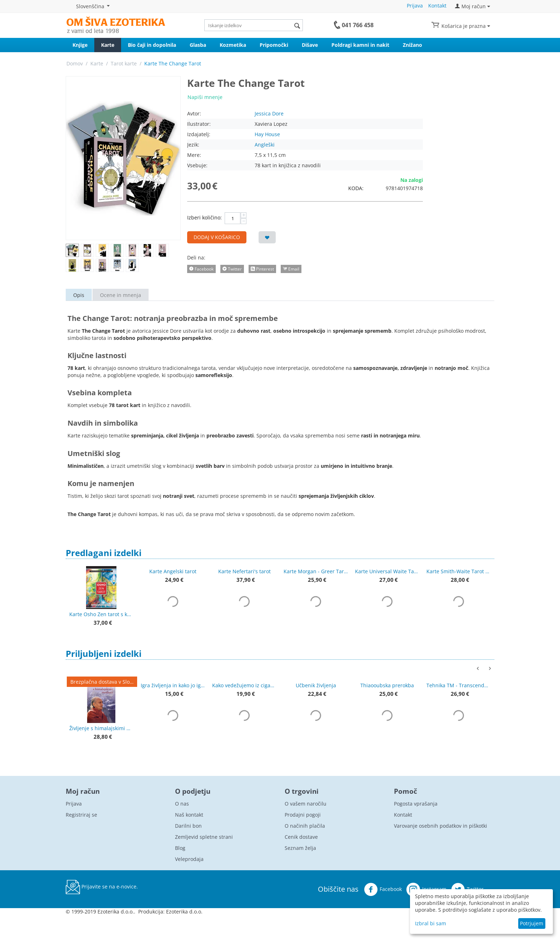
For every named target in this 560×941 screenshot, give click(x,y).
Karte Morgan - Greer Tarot (316, 571)
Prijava (415, 6)
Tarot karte (124, 63)
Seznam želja (300, 848)
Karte (108, 45)
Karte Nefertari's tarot (244, 571)
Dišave (310, 45)
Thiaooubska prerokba (387, 685)
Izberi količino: (204, 217)
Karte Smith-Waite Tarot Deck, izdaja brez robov (459, 571)
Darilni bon (188, 826)
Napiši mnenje (205, 97)
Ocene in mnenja (121, 295)
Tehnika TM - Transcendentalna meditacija (459, 685)
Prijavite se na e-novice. (102, 887)
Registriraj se (81, 815)
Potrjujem (532, 923)
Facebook (383, 890)
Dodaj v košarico (217, 237)
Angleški (265, 145)
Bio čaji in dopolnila (152, 45)
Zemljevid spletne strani (204, 837)
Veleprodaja (189, 859)
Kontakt (437, 6)
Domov (75, 63)
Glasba (198, 45)
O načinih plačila (305, 826)
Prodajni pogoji (303, 815)
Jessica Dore (269, 113)
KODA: (356, 188)
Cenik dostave (301, 837)
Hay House (267, 134)
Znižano (412, 45)
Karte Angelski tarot (173, 571)
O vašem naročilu (306, 804)
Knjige (80, 45)
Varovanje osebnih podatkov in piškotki (441, 826)
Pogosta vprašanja (416, 804)
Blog (180, 848)
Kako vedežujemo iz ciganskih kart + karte (244, 685)
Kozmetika (233, 45)
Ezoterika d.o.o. (184, 912)
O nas (182, 804)
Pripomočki (274, 45)
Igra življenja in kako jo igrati (173, 685)
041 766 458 (358, 25)
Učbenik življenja (316, 685)
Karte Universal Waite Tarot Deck (387, 571)
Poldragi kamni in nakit (360, 45)
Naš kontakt (189, 815)
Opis (79, 295)
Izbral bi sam (431, 923)
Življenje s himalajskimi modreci (101, 728)
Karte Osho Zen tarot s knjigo (101, 614)
